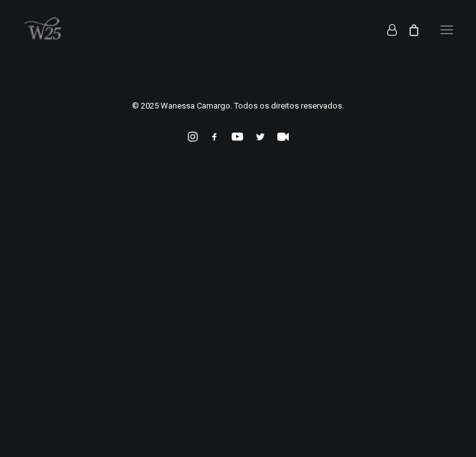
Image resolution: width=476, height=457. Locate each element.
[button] (447, 30)
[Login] (386, 30)
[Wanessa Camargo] (46, 30)
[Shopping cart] (408, 30)
